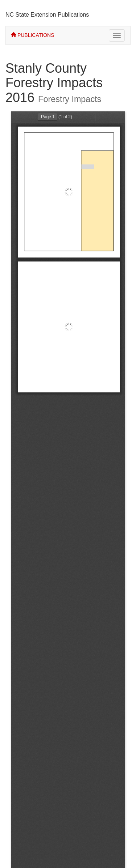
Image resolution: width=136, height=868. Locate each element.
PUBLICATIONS (33, 35)
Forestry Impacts (70, 99)
